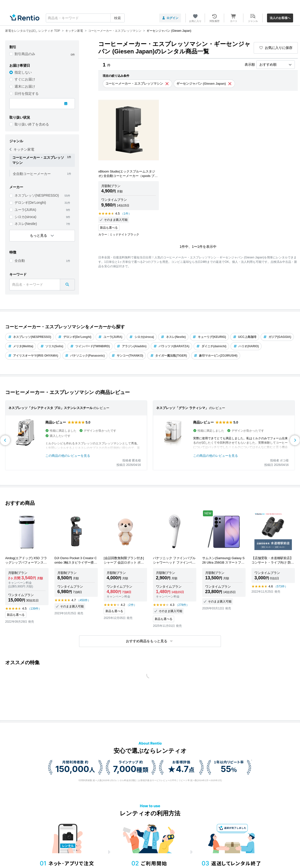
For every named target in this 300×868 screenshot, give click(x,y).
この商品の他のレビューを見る (68, 456)
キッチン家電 (22, 149)
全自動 (20, 261)
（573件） (281, 586)
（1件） (126, 214)
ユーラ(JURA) (25, 210)
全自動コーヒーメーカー (32, 174)
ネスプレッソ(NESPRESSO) (37, 195)
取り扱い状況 (20, 117)
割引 (13, 47)
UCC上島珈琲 (245, 337)
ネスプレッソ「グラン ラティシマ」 (182, 408)
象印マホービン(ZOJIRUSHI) (216, 356)
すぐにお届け (25, 79)
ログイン (170, 18)
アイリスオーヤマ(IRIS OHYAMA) (33, 356)
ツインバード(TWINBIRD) (90, 346)
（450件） (84, 600)
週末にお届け (25, 86)
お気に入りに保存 (276, 48)
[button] (150, 641)
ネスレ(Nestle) (26, 224)
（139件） (34, 609)
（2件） (131, 605)
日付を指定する (27, 94)
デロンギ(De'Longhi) (30, 203)
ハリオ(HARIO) (246, 346)
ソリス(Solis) (52, 346)
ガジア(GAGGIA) (277, 337)
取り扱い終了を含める (32, 124)
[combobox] (85, 18)
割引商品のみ (25, 54)
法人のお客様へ (280, 18)
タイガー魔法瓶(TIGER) (168, 356)
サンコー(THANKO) (127, 356)
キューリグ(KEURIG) (209, 337)
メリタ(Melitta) (21, 346)
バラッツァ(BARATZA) (171, 346)
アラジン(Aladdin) (132, 346)
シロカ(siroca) (25, 217)
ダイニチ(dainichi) (211, 346)
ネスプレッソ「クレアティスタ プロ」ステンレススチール (50, 408)
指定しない (23, 72)
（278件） (182, 605)
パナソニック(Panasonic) (85, 356)
